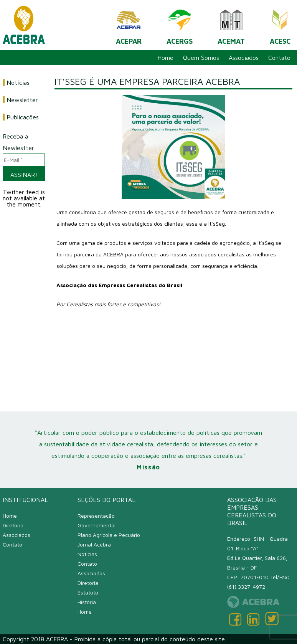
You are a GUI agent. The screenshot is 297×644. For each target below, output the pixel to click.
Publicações (23, 117)
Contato (279, 58)
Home (165, 58)
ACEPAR (129, 25)
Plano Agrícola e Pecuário (109, 535)
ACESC (280, 25)
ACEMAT (231, 25)
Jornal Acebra (94, 544)
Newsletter (22, 100)
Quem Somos (201, 58)
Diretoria (13, 525)
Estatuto (88, 592)
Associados (244, 58)
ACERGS (180, 25)
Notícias (18, 83)
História (87, 602)
